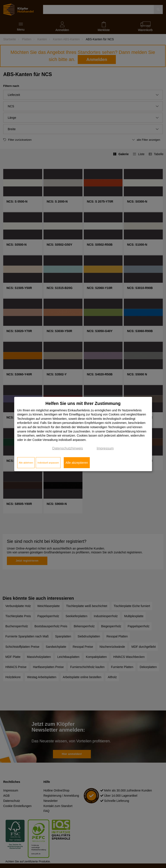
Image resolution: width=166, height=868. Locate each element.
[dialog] (83, 434)
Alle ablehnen (26, 463)
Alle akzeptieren (77, 463)
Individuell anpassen (48, 463)
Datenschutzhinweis (68, 448)
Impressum (105, 448)
